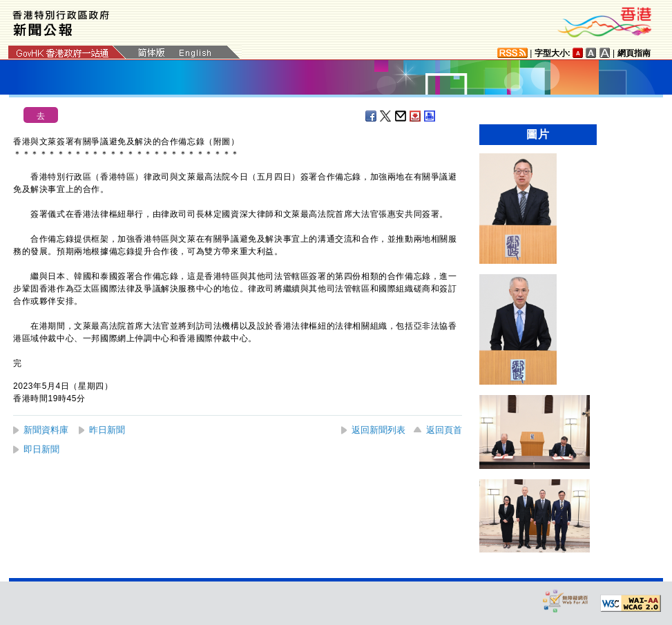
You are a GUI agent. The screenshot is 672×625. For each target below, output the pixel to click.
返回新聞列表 (378, 430)
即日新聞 (41, 449)
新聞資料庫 (46, 430)
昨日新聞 (107, 430)
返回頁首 (444, 430)
